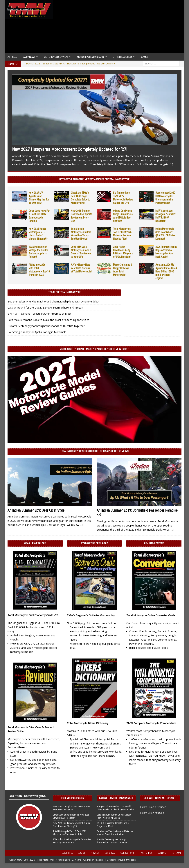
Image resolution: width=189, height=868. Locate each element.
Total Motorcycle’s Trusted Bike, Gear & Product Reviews (94, 451)
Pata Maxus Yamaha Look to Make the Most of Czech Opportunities (48, 320)
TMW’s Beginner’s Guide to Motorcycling (91, 615)
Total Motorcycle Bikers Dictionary (88, 723)
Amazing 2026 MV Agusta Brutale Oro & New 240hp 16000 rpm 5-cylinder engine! (166, 271)
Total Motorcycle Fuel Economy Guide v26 (33, 615)
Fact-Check (146, 853)
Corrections (127, 853)
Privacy (95, 853)
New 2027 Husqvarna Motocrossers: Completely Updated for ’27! (70, 149)
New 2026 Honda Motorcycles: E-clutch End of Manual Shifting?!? (71, 825)
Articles (12, 57)
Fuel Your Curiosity (73, 798)
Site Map (177, 853)
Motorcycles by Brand (90, 57)
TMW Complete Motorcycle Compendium (151, 723)
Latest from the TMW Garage (116, 798)
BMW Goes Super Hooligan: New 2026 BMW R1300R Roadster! (71, 816)
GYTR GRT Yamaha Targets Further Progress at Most (39, 314)
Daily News (29, 57)
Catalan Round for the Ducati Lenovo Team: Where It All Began (45, 308)
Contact (162, 853)
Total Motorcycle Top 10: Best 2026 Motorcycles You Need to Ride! (70, 833)
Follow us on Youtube (152, 813)
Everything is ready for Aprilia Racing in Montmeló (37, 332)
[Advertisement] (119, 28)
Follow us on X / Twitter (153, 807)
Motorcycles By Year (56, 57)
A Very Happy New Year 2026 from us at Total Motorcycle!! (81, 268)
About (82, 853)
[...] (171, 164)
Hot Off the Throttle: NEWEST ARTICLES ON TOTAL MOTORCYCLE (94, 179)
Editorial (110, 853)
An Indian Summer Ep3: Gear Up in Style (36, 510)
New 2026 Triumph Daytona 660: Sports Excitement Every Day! (71, 808)
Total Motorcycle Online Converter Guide (151, 615)
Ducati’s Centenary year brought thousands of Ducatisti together (46, 326)
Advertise (67, 853)
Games (144, 57)
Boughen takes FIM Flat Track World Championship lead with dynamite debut (53, 301)
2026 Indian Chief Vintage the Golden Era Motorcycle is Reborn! (72, 841)
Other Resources (122, 57)
